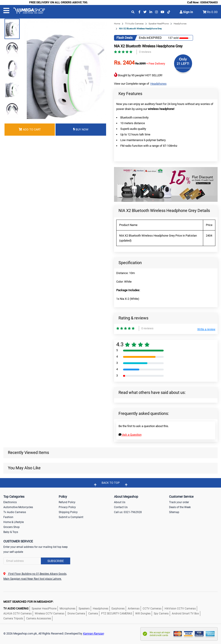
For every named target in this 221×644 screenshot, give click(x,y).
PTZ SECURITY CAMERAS (117, 614)
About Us (120, 502)
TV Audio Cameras (134, 24)
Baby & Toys (11, 532)
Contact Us (121, 507)
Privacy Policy (67, 507)
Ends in (144, 38)
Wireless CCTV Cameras (50, 614)
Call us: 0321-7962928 (128, 512)
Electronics (10, 502)
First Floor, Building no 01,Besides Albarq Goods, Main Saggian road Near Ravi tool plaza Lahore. (35, 576)
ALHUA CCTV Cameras (17, 614)
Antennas (134, 609)
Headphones (180, 24)
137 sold (173, 38)
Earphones (118, 609)
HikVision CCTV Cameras (180, 609)
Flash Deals (124, 38)
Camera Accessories (39, 618)
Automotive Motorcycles (18, 507)
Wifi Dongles (143, 614)
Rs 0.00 (212, 12)
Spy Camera (161, 614)
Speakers (84, 609)
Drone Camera (76, 614)
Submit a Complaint (71, 517)
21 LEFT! (183, 64)
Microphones (67, 609)
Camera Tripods (13, 618)
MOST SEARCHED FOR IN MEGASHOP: (28, 602)
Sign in (186, 12)
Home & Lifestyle (14, 522)
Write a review (206, 329)
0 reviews (145, 52)
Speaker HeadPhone (159, 24)
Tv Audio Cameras (15, 512)
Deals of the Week (180, 507)
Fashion (8, 517)
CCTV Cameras (152, 609)
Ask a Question (130, 435)
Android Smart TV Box (185, 614)
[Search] (37, 561)
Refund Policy (67, 502)
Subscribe (56, 561)
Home (117, 24)
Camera (93, 614)
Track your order (179, 502)
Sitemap (174, 512)
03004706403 (209, 2)
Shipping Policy (68, 512)
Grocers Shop (12, 527)
